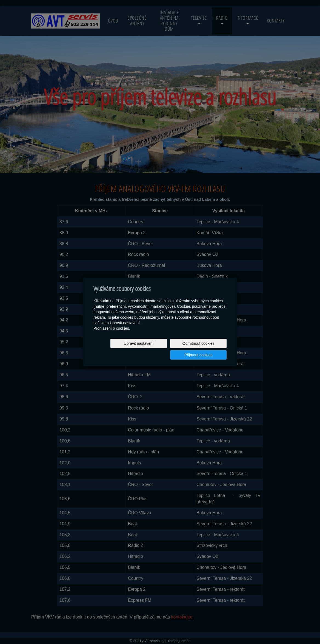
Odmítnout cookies (160, 349)
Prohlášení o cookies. (112, 334)
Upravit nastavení (115, 349)
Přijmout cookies (206, 349)
